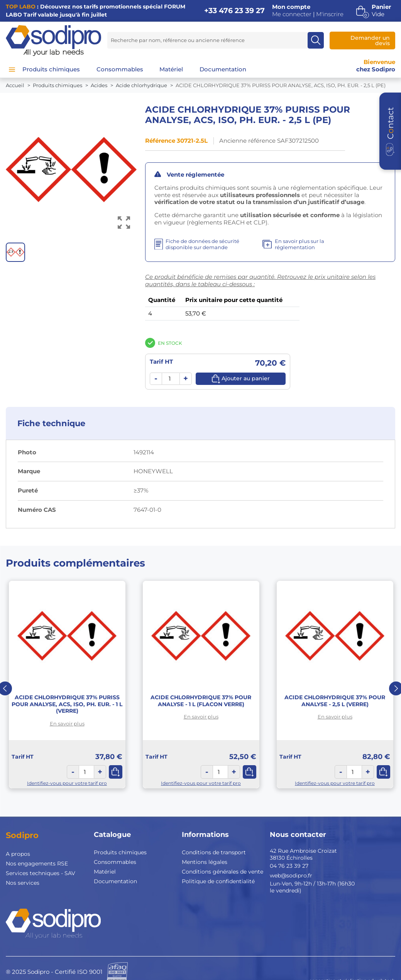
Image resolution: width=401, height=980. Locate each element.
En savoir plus (67, 724)
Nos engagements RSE (37, 864)
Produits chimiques (120, 852)
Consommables (115, 862)
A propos (18, 854)
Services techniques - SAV (41, 873)
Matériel (105, 872)
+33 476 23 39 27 (234, 11)
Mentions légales (205, 862)
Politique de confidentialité (218, 881)
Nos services (23, 883)
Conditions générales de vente (222, 872)
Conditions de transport (214, 852)
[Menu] (12, 69)
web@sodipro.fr (291, 875)
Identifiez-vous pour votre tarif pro (67, 783)
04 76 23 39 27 (289, 866)
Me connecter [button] (292, 14)
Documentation (115, 881)
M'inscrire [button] (330, 14)
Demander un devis (370, 40)
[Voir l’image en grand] (124, 222)
